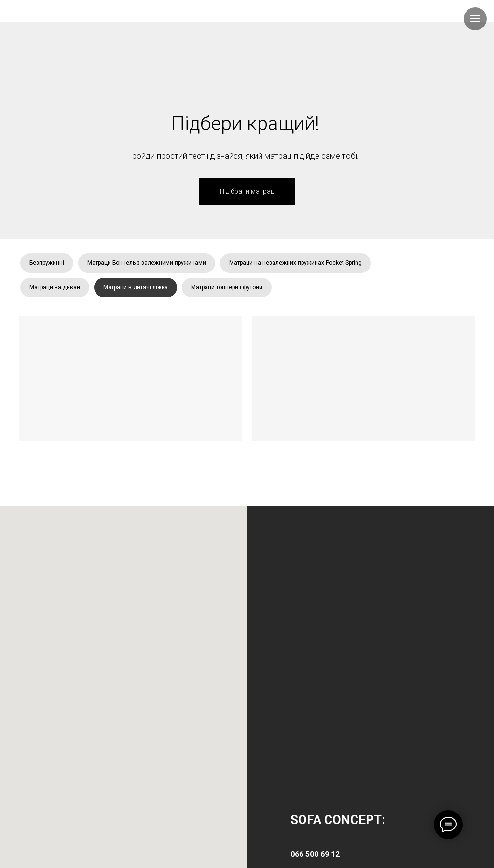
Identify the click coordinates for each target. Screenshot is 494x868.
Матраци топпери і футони (227, 287)
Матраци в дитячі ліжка (136, 287)
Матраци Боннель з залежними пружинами (147, 263)
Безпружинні (47, 263)
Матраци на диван (55, 287)
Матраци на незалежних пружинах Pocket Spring (295, 263)
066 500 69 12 (315, 854)
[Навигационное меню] (475, 19)
